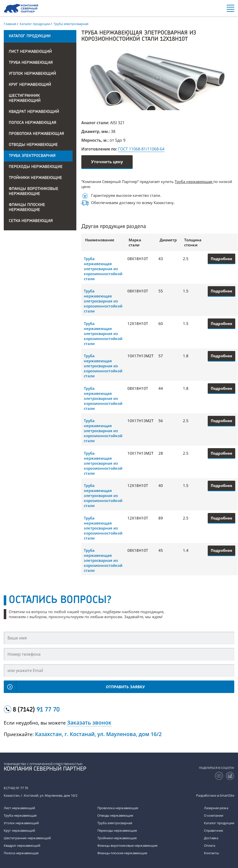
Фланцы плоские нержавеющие (27, 208)
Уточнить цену (107, 162)
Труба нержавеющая (31, 63)
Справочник (214, 830)
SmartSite (227, 795)
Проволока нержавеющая (36, 134)
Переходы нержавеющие (36, 167)
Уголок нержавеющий (32, 74)
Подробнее (221, 259)
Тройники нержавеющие (35, 178)
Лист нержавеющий (30, 52)
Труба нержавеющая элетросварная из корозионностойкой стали (103, 269)
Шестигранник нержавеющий (25, 98)
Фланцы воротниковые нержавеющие (34, 192)
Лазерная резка (216, 808)
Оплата (210, 845)
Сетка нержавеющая (31, 221)
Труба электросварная (32, 156)
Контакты (211, 853)
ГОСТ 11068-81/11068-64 (141, 149)
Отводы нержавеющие (33, 145)
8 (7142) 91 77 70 (16, 788)
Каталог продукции (219, 823)
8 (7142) (36, 710)
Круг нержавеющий (30, 85)
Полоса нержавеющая (33, 123)
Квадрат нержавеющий (34, 112)
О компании (214, 815)
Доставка (211, 838)
